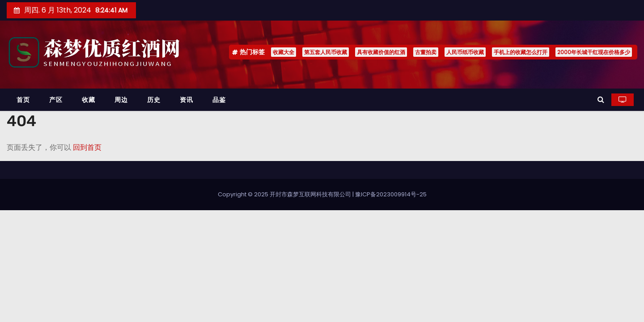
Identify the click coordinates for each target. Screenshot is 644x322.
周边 (121, 100)
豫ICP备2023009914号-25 (391, 194)
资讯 (186, 100)
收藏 (88, 100)
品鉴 (219, 100)
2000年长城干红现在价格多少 (594, 52)
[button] (601, 100)
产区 (56, 100)
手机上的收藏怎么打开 (521, 52)
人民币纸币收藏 (465, 52)
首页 (23, 100)
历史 (154, 100)
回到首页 (87, 147)
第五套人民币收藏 (326, 52)
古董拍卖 (426, 52)
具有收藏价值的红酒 (381, 52)
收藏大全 (284, 52)
